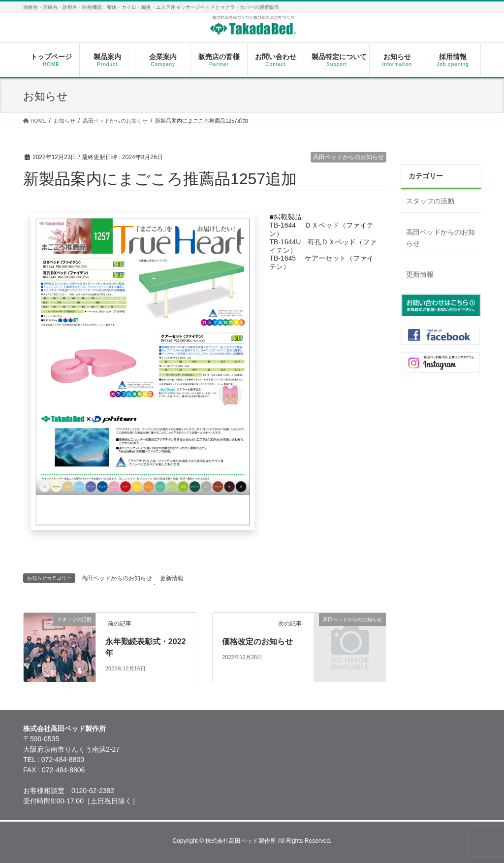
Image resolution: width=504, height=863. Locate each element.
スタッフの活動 (430, 201)
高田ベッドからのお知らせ (348, 157)
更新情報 (172, 578)
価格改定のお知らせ (257, 642)
